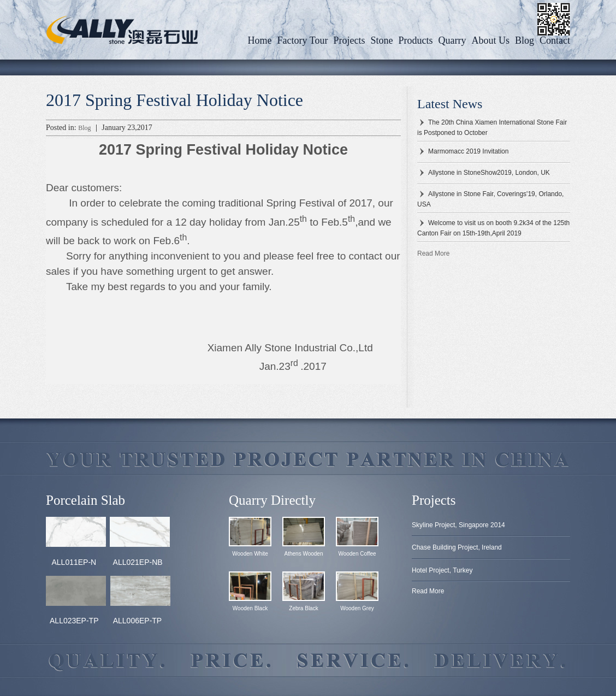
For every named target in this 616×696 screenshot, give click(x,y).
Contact (555, 40)
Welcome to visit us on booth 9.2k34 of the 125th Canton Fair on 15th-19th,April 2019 (493, 228)
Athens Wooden (304, 554)
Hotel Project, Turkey (442, 570)
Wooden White (250, 554)
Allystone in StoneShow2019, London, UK (489, 173)
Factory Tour (303, 40)
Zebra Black (303, 608)
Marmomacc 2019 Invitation (468, 151)
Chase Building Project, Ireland (457, 547)
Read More (433, 253)
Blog (525, 40)
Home (260, 40)
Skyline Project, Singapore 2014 (458, 525)
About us (490, 40)
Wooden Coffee (357, 554)
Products (415, 40)
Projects (349, 40)
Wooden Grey (357, 608)
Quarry (452, 40)
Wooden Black (250, 608)
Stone (381, 40)
